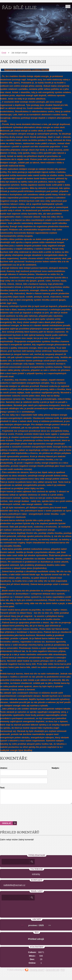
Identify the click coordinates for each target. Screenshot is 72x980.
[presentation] (36, 817)
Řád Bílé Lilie (19, 7)
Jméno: (4, 768)
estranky (36, 877)
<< (22, 928)
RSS (63, 973)
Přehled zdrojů (36, 942)
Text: (2, 788)
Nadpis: (56, 768)
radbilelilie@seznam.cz (14, 888)
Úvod (4, 53)
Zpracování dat (52, 973)
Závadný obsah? (37, 973)
